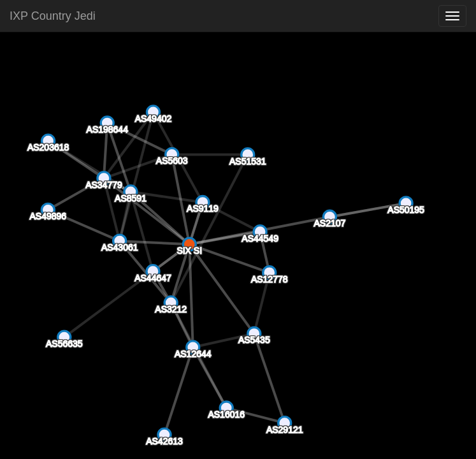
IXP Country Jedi (53, 16)
